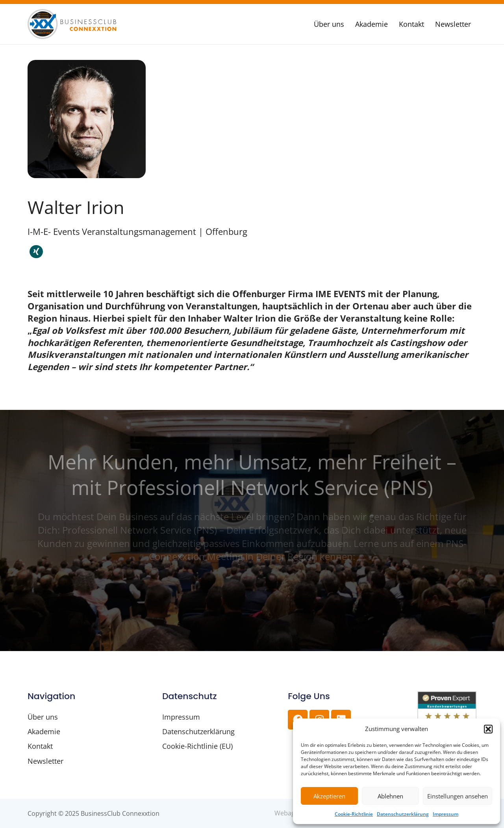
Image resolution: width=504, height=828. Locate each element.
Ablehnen (390, 796)
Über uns (329, 24)
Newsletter (453, 24)
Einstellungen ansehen (458, 796)
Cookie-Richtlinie (354, 814)
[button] (488, 729)
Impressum (446, 814)
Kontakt (411, 24)
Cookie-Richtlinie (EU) (197, 746)
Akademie (372, 24)
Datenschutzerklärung (403, 814)
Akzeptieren (329, 796)
